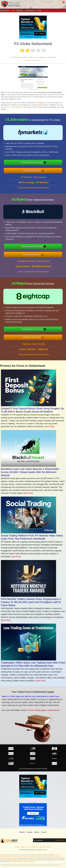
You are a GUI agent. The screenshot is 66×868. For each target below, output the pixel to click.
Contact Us (23, 847)
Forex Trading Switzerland (15, 107)
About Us (17, 847)
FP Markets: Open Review (34, 186)
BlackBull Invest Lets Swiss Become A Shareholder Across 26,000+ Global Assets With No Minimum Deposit (30, 472)
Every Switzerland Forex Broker (34, 197)
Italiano (37, 832)
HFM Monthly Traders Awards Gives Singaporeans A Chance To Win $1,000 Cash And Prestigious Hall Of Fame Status (31, 602)
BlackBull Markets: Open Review (34, 270)
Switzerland (5, 10)
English (20, 10)
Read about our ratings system (33, 61)
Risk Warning (35, 847)
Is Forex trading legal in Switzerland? (30, 707)
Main (13, 10)
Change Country (60, 840)
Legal (40, 847)
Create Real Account (41, 163)
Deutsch (22, 832)
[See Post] (49, 426)
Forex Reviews (30, 10)
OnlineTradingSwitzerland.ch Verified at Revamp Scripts (22, 861)
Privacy (29, 847)
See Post (61, 865)
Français (30, 832)
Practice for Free (41, 168)
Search (44, 847)
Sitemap (49, 847)
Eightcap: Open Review (34, 353)
